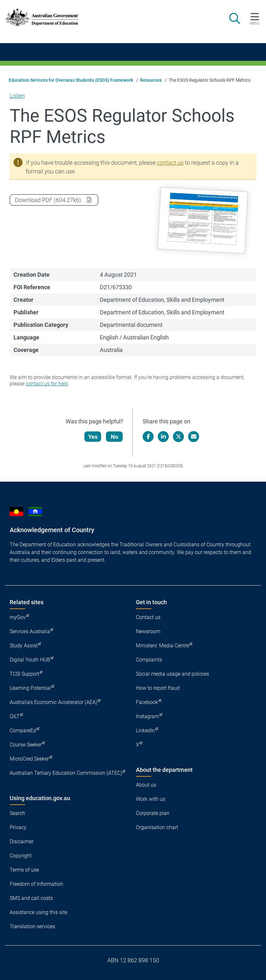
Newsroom (148, 631)
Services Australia (30, 631)
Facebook (147, 702)
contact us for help (47, 384)
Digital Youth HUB (30, 660)
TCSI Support (24, 674)
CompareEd (23, 730)
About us (146, 785)
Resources (151, 80)
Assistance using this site (38, 912)
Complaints (149, 660)
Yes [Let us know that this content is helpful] (93, 437)
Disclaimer (22, 841)
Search (17, 813)
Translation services (32, 926)
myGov (18, 617)
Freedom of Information (36, 884)
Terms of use (24, 870)
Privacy (18, 827)
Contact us (148, 617)
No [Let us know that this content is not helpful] (115, 437)
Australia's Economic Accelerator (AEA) (53, 702)
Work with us (151, 799)
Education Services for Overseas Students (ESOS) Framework (71, 80)
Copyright (21, 856)
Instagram (147, 716)
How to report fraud (158, 688)
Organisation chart (157, 827)
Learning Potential (30, 688)
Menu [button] (255, 23)
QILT (15, 716)
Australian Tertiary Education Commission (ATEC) (66, 773)
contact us (170, 163)
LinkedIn (145, 730)
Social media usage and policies (172, 674)
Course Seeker (26, 745)
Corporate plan (153, 813)
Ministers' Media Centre (162, 646)
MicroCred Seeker (29, 759)
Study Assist (24, 646)
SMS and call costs (31, 898)
